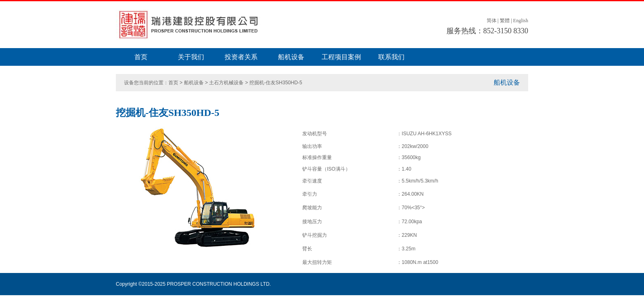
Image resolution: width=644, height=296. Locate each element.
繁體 (505, 21)
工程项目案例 (341, 57)
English (521, 21)
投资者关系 (241, 57)
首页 (141, 57)
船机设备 (291, 57)
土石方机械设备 (226, 83)
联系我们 (391, 57)
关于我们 (191, 57)
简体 (492, 21)
